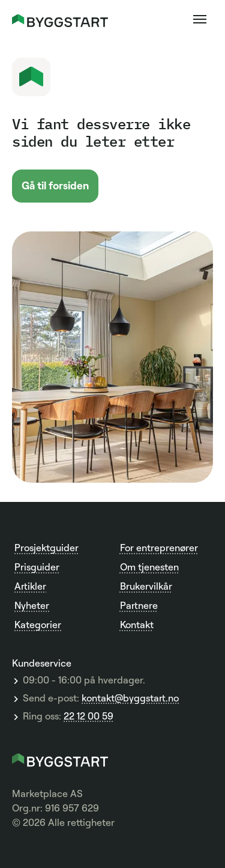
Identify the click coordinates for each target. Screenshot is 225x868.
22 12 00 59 (88, 717)
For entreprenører (159, 548)
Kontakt (137, 625)
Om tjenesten (149, 567)
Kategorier (38, 625)
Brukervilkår (146, 586)
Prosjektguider (46, 548)
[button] (200, 19)
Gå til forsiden (55, 185)
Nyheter (32, 605)
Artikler (30, 586)
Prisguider (37, 567)
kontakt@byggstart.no (130, 698)
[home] (60, 19)
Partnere (139, 605)
